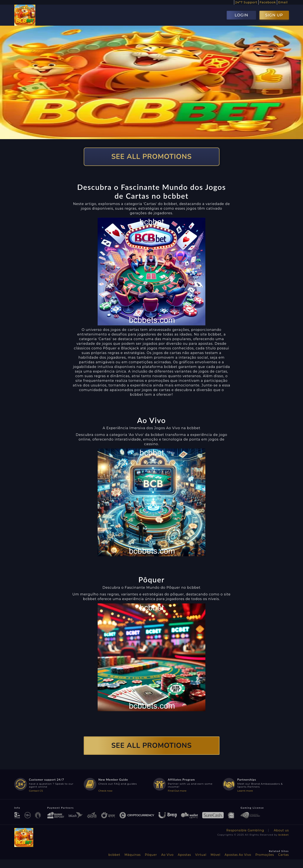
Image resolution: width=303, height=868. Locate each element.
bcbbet (284, 835)
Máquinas (133, 855)
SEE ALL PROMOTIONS (151, 157)
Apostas (184, 855)
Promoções (265, 855)
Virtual (201, 855)
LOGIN (241, 15)
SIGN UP (274, 15)
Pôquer (151, 855)
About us (281, 830)
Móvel (216, 855)
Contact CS (36, 791)
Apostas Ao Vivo (238, 855)
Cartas (283, 855)
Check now (106, 791)
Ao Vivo (167, 855)
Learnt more (245, 791)
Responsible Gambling (245, 830)
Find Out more (177, 791)
